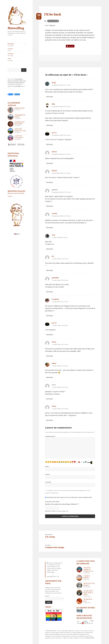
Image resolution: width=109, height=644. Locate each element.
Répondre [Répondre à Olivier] (50, 163)
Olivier (54, 152)
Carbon (54, 213)
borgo (54, 83)
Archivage (17, 55)
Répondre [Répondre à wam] (50, 249)
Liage (17, 59)
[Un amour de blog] (79, 601)
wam (54, 235)
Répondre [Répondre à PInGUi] (50, 182)
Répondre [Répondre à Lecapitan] (50, 316)
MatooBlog (16, 28)
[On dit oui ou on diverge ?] (79, 585)
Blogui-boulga (52, 21)
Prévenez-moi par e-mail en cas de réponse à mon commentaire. (69, 497)
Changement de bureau (20, 116)
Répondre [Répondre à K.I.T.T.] (50, 144)
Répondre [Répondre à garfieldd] (50, 292)
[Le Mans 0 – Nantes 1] (79, 578)
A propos (17, 50)
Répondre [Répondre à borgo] (50, 97)
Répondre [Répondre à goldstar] (50, 206)
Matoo (54, 363)
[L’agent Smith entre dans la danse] (79, 593)
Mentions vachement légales (16, 193)
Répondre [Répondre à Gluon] (50, 356)
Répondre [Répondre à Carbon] (50, 228)
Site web (48, 482)
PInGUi (54, 171)
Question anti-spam (52, 502)
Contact (10, 196)
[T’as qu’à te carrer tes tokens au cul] (79, 570)
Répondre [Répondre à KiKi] (50, 125)
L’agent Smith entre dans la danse (88, 593)
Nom (47, 467)
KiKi (53, 104)
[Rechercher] (24, 70)
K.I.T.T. (54, 133)
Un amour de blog (88, 600)
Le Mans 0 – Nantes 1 (87, 577)
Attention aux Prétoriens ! (20, 123)
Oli (53, 256)
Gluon (54, 342)
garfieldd (55, 278)
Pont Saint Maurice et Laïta (20, 130)
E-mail (48, 474)
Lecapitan (55, 299)
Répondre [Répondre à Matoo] (50, 377)
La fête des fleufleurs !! (19, 137)
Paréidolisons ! (20, 108)
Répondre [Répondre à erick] (50, 399)
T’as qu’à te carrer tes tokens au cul (88, 569)
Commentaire (50, 436)
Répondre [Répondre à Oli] (50, 270)
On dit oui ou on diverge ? (89, 584)
